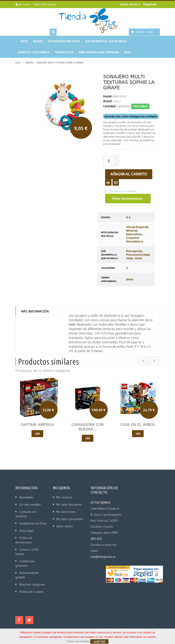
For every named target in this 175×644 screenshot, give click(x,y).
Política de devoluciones (24, 540)
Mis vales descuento (69, 504)
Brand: (107, 101)
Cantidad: (109, 106)
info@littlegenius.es (103, 557)
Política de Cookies (31, 592)
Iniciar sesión (129, 4)
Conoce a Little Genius (27, 552)
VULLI (117, 101)
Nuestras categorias (32, 584)
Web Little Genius (45, 4)
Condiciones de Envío (33, 523)
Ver (37, 434)
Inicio (18, 62)
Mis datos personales (70, 519)
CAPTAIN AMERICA (37, 425)
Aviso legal (26, 531)
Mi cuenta (61, 488)
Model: (108, 96)
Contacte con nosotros (26, 514)
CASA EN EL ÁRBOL (138, 425)
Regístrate (150, 4)
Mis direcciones (66, 512)
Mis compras (64, 497)
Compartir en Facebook (122, 191)
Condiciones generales (25, 563)
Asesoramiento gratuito (27, 575)
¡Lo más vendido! (30, 504)
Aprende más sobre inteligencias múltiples (131, 116)
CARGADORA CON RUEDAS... (88, 427)
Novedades (26, 497)
